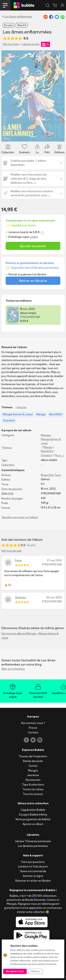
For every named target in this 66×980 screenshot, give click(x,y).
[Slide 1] (33, 137)
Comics (33, 766)
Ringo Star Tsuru (51, 475)
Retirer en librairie (33, 281)
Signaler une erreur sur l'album (20, 517)
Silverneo (21, 597)
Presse (33, 728)
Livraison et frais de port (33, 866)
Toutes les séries (33, 789)
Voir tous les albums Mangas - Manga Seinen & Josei (30, 636)
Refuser (35, 971)
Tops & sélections (33, 785)
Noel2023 (47, 451)
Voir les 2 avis (11, 44)
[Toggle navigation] (5, 5)
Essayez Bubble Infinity (33, 815)
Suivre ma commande (33, 871)
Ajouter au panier (33, 246)
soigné (34, 237)
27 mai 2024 (54, 560)
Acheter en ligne (33, 876)
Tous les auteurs (33, 794)
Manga (48, 447)
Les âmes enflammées (18, 17)
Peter (18, 560)
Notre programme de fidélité (33, 819)
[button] (6, 96)
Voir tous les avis (12, 551)
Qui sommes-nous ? (33, 723)
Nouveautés (33, 780)
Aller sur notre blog (13, 669)
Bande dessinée (33, 761)
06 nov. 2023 (54, 597)
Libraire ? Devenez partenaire (33, 841)
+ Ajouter (21, 407)
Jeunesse (33, 775)
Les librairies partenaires (33, 846)
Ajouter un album (33, 824)
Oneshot (46, 455)
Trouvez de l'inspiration (33, 756)
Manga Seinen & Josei (51, 441)
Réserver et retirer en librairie (33, 881)
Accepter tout (15, 971)
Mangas (46, 435)
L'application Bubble (33, 810)
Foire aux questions (33, 862)
